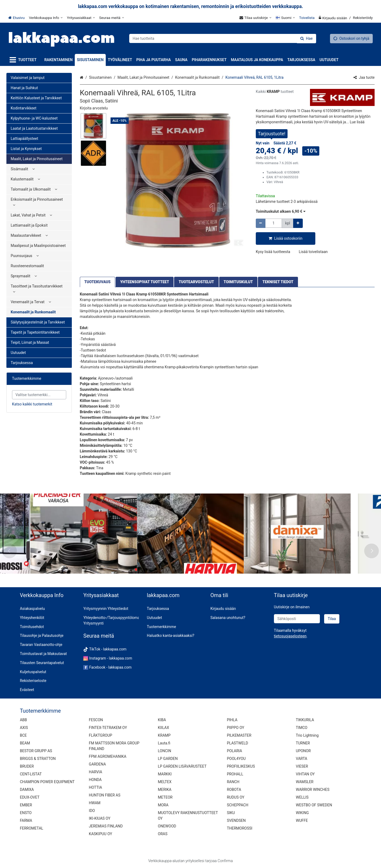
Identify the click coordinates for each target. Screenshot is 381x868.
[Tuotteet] (24, 60)
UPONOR (303, 751)
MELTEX (165, 782)
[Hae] (307, 39)
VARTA (302, 759)
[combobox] (223, 38)
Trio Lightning (307, 735)
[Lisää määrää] (298, 223)
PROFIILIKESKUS (241, 766)
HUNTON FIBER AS (105, 795)
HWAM (95, 803)
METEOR (165, 797)
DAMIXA (27, 790)
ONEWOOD (167, 826)
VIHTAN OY (305, 774)
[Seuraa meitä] (111, 18)
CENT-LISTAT (31, 774)
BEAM (25, 743)
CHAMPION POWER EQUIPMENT (47, 782)
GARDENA (97, 764)
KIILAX (163, 728)
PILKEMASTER (239, 735)
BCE (23, 735)
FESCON (96, 720)
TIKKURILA (305, 720)
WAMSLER (305, 782)
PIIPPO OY (236, 728)
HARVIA (96, 772)
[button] (94, 108)
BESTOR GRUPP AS (36, 751)
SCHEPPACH (238, 805)
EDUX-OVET (30, 797)
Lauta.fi (164, 743)
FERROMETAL (31, 828)
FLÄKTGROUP (101, 735)
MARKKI (165, 774)
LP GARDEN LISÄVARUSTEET (182, 766)
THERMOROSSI (240, 828)
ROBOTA (234, 790)
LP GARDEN (168, 759)
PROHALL (235, 774)
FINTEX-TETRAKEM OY (108, 728)
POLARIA (235, 751)
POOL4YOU (236, 759)
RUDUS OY (236, 797)
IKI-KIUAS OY (100, 818)
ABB (23, 720)
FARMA (26, 820)
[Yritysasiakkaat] (81, 18)
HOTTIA (95, 787)
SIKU (231, 813)
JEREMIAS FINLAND (106, 826)
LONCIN (164, 751)
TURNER (303, 743)
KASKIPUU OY (101, 834)
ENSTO (26, 813)
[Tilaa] (332, 619)
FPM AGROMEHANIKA (108, 756)
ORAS (163, 834)
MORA (163, 805)
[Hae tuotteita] (223, 38)
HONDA (95, 780)
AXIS (24, 728)
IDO (92, 811)
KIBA (162, 720)
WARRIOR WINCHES (313, 790)
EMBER (26, 805)
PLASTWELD (238, 743)
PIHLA (232, 720)
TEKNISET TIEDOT (278, 282)
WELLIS (302, 797)
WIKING (302, 813)
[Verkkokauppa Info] (46, 18)
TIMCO (302, 728)
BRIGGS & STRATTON (38, 759)
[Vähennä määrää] (261, 223)
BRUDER (27, 766)
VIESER (302, 766)
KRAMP (164, 735)
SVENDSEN (236, 820)
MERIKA (165, 790)
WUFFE (302, 820)
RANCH (233, 782)
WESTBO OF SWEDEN (314, 805)
